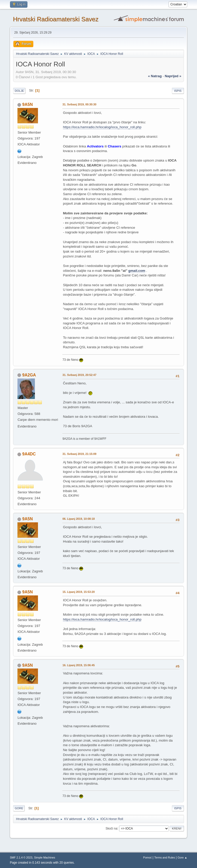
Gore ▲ (182, 857)
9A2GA (29, 375)
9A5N (28, 104)
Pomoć (147, 857)
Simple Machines (45, 857)
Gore (19, 808)
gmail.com (137, 271)
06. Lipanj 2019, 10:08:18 (78, 519)
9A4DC (29, 454)
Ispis (178, 91)
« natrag (155, 76)
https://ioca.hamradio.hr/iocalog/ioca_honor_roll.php (102, 127)
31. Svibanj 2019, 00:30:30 (79, 104)
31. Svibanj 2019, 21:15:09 (79, 454)
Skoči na (111, 828)
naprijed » (173, 76)
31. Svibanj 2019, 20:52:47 (79, 375)
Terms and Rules (165, 857)
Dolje (19, 91)
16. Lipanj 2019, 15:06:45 (78, 665)
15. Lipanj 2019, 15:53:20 (78, 592)
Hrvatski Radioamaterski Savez (56, 19)
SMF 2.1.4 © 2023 (21, 857)
